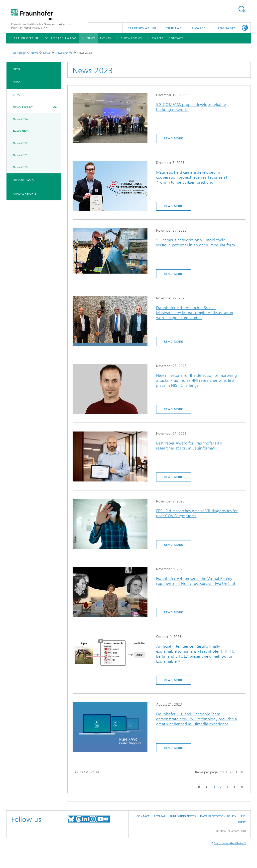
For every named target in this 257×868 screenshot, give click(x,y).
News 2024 (20, 119)
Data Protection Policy (218, 816)
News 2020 (20, 167)
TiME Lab (174, 28)
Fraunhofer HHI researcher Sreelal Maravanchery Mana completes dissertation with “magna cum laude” (195, 313)
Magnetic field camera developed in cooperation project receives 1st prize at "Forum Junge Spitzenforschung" (192, 177)
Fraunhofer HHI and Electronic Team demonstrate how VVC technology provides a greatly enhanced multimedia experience (196, 719)
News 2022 (20, 143)
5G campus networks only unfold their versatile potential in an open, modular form (196, 242)
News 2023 (21, 131)
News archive (64, 53)
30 (241, 772)
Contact (143, 816)
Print (242, 822)
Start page (19, 53)
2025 (16, 95)
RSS (243, 816)
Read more (174, 138)
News (34, 53)
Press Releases (23, 180)
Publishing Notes (183, 816)
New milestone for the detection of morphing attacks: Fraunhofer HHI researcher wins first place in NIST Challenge (197, 380)
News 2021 (20, 155)
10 (222, 772)
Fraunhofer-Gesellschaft (230, 843)
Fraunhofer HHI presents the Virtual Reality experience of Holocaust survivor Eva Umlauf (196, 581)
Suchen (242, 9)
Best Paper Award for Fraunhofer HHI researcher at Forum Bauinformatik (189, 446)
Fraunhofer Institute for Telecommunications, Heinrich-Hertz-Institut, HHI (42, 26)
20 (232, 772)
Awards (198, 28)
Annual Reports (25, 194)
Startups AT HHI (142, 28)
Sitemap (160, 816)
